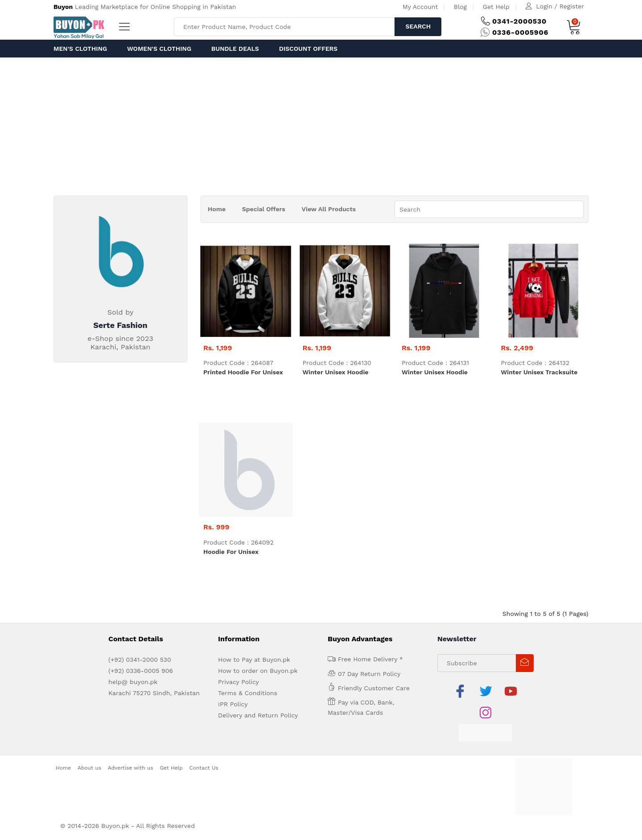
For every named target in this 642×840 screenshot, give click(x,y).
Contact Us (204, 768)
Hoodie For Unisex (231, 552)
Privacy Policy (239, 682)
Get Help (496, 7)
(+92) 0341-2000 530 (140, 660)
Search (418, 26)
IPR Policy (233, 704)
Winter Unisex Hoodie (336, 372)
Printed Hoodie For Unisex (243, 372)
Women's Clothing (159, 49)
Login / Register (560, 6)
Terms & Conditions (248, 693)
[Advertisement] (321, 124)
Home (217, 209)
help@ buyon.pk (133, 682)
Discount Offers (308, 49)
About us (89, 768)
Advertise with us (131, 768)
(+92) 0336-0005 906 (141, 671)
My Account (420, 7)
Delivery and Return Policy (258, 715)
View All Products (329, 209)
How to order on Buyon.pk (258, 671)
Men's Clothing (80, 49)
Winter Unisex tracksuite (539, 372)
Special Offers (264, 209)
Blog (460, 7)
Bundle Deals (235, 49)
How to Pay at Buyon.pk (254, 660)
